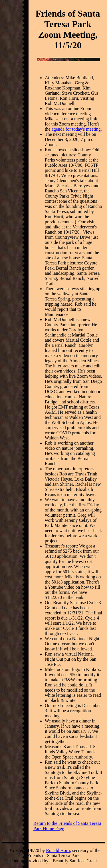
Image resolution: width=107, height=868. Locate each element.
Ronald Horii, (58, 850)
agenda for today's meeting (76, 129)
